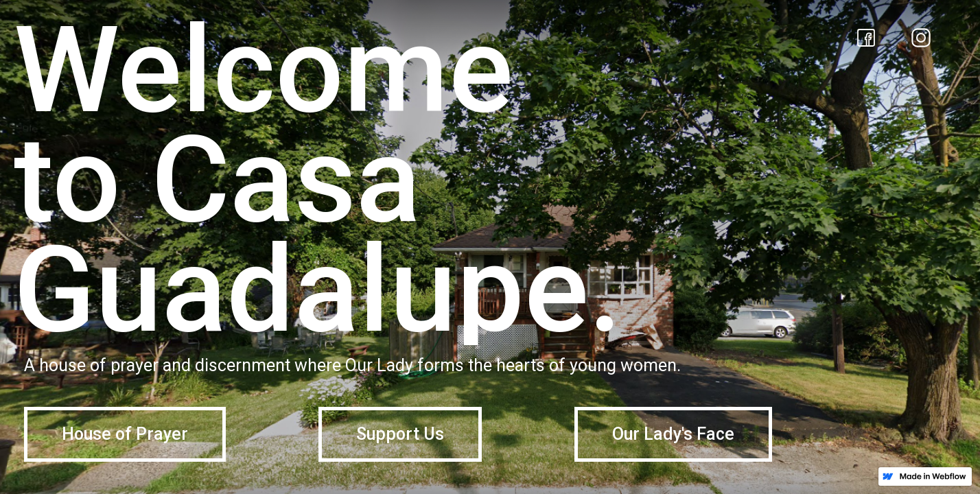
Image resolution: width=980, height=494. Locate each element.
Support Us (400, 434)
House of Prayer (125, 434)
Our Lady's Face (673, 434)
